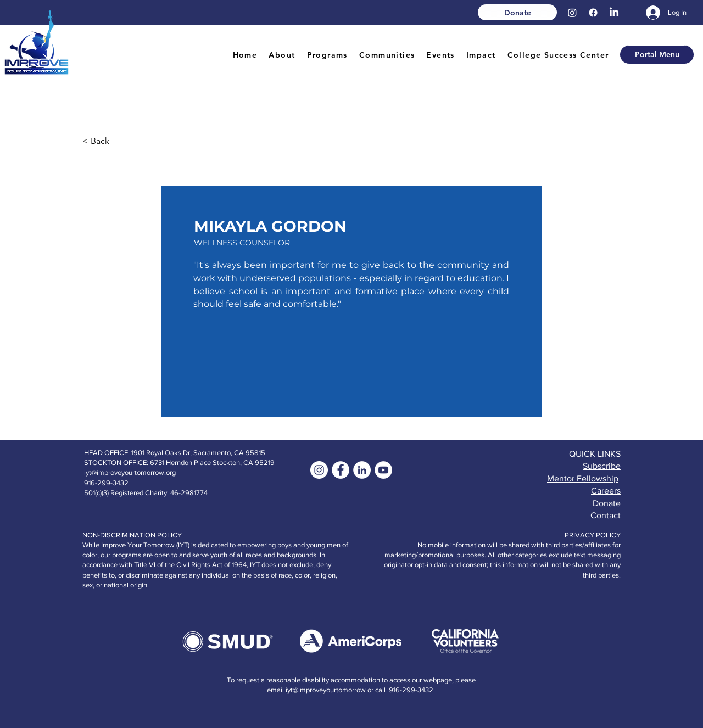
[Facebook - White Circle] (341, 470)
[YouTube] (383, 470)
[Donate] (517, 12)
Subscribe (602, 466)
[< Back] (119, 141)
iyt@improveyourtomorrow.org (130, 472)
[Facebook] (593, 13)
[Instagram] (572, 13)
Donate (607, 503)
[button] (282, 55)
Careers (606, 491)
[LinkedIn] (614, 13)
